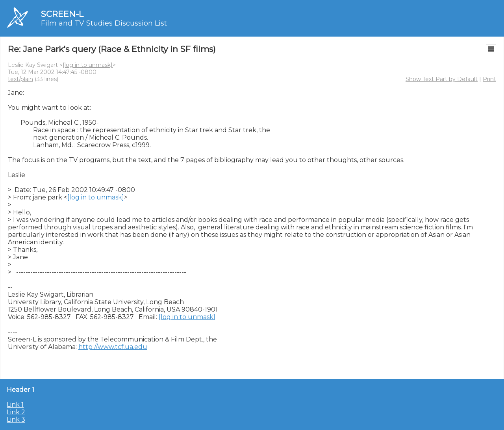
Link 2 (16, 412)
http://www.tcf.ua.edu (113, 347)
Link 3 (16, 420)
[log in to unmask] (88, 65)
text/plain (20, 79)
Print (489, 79)
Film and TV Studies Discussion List (104, 23)
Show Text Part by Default (442, 79)
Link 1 (15, 405)
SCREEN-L (62, 14)
